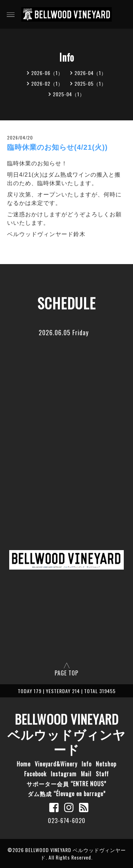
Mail (86, 774)
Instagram (64, 774)
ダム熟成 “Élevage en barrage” (67, 794)
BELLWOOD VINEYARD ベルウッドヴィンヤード (66, 734)
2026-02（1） (47, 83)
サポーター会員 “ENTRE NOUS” (66, 784)
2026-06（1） (47, 73)
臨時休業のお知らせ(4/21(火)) (57, 147)
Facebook (35, 774)
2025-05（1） (90, 83)
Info (87, 764)
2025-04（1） (69, 94)
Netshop (106, 764)
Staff (102, 774)
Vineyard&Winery (56, 764)
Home (24, 764)
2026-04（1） (90, 73)
